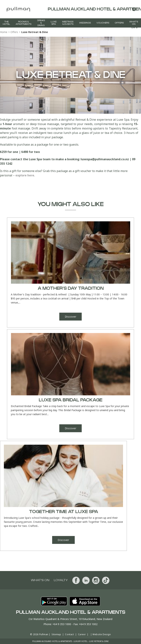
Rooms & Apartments (23, 23)
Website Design (102, 634)
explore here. (26, 175)
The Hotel (6, 23)
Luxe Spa (54, 23)
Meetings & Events (68, 23)
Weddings (85, 23)
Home (4, 32)
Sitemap (56, 634)
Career (82, 634)
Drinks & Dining (41, 23)
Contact (69, 634)
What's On (134, 23)
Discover (71, 317)
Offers (119, 23)
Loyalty (61, 580)
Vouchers (103, 23)
